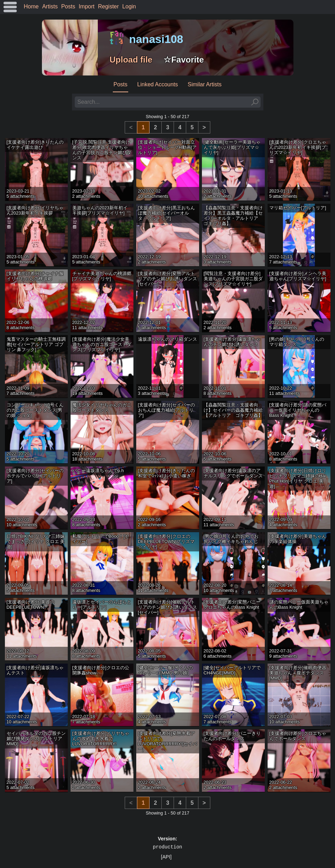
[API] (166, 857)
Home (31, 6)
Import (86, 6)
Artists (50, 6)
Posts (68, 6)
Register (109, 6)
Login (129, 6)
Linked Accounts (158, 84)
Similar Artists (205, 84)
